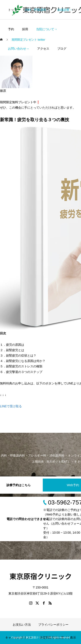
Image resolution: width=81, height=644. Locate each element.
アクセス (43, 49)
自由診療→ (65, 10)
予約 (11, 29)
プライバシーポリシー (53, 625)
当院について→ (47, 29)
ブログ (62, 49)
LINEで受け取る (11, 406)
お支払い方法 (22, 625)
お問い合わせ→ (19, 49)
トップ (13, 10)
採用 (25, 29)
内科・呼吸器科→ (37, 10)
